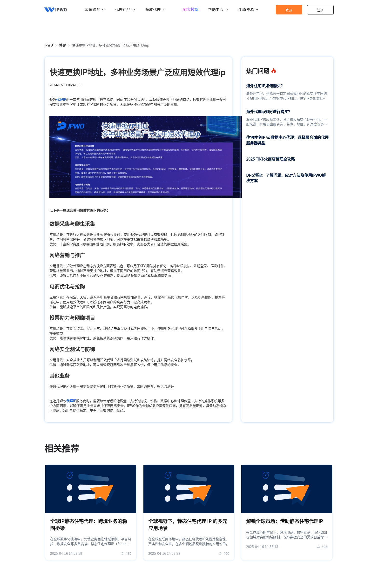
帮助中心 (218, 10)
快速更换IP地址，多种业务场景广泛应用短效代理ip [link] (111, 45)
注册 (320, 10)
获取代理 (156, 10)
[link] (49, 45)
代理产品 (125, 10)
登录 (289, 10)
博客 (62, 45)
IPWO (49, 45)
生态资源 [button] (249, 10)
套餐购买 (95, 10)
